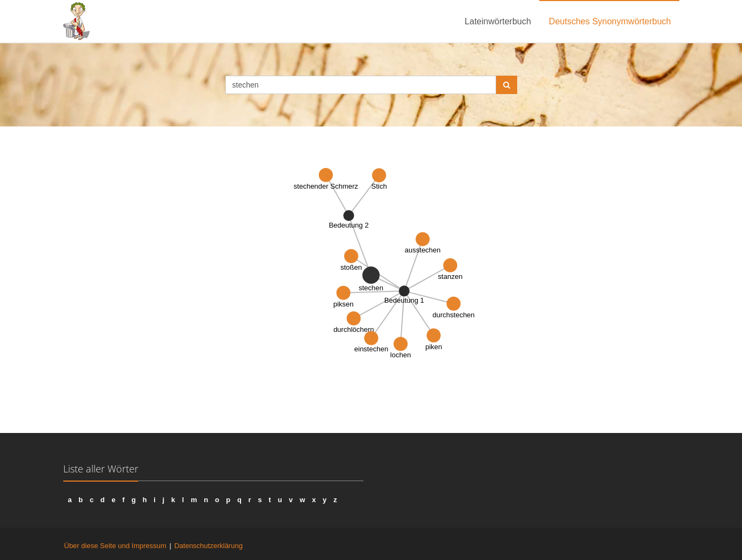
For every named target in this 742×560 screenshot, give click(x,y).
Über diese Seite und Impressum (115, 546)
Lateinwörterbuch (498, 21)
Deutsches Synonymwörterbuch (610, 21)
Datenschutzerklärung (208, 546)
